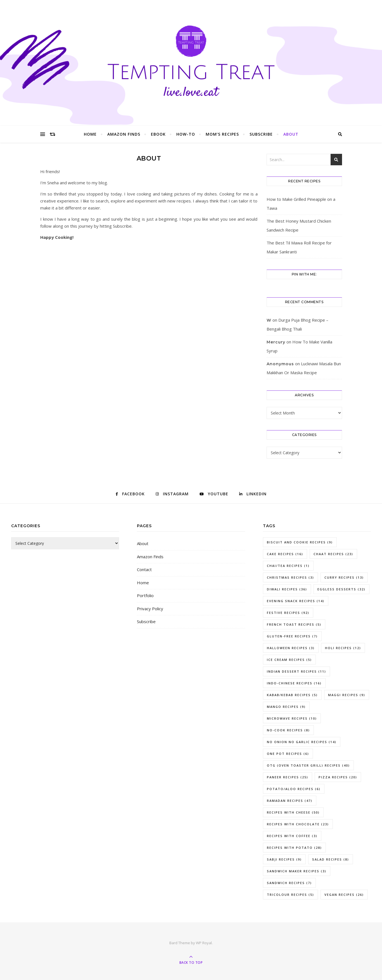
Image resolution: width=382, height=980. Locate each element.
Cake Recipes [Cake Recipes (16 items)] (285, 554)
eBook (158, 134)
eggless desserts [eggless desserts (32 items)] (341, 589)
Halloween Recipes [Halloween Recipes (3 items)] (291, 648)
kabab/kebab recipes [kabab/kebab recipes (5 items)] (292, 695)
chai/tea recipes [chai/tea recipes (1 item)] (288, 566)
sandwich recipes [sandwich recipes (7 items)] (289, 883)
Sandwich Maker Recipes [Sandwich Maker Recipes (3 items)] (297, 871)
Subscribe (261, 134)
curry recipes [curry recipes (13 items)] (344, 577)
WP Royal (204, 943)
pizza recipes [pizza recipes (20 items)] (338, 777)
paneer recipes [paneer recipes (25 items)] (288, 777)
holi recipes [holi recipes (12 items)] (343, 648)
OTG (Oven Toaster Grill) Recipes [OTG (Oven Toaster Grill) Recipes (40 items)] (308, 765)
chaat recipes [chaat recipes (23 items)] (333, 554)
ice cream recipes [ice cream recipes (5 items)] (289, 660)
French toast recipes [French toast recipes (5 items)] (294, 624)
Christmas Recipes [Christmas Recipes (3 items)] (290, 577)
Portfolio (145, 595)
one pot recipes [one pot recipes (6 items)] (288, 754)
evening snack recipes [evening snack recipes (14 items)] (296, 601)
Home (90, 134)
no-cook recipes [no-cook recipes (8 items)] (288, 730)
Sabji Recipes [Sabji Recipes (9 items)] (284, 859)
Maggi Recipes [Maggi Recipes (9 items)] (347, 695)
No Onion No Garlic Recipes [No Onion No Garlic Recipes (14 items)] (302, 742)
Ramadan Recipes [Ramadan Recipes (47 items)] (290, 801)
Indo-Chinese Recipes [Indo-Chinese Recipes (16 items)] (294, 683)
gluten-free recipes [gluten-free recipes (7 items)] (292, 636)
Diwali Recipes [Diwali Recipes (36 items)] (287, 589)
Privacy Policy (150, 609)
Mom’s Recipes (222, 134)
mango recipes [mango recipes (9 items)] (286, 707)
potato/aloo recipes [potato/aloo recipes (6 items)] (294, 789)
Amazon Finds (124, 134)
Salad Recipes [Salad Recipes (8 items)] (331, 859)
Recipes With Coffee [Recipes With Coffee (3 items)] (292, 836)
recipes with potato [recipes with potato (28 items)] (294, 848)
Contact (144, 569)
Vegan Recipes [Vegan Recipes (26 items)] (344, 895)
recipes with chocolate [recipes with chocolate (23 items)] (298, 824)
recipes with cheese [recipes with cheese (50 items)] (293, 812)
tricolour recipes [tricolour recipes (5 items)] (290, 895)
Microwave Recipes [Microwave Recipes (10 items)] (292, 718)
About (291, 134)
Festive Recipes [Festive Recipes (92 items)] (288, 613)
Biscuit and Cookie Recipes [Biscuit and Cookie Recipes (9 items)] (300, 542)
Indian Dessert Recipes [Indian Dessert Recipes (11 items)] (296, 671)
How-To (186, 134)
